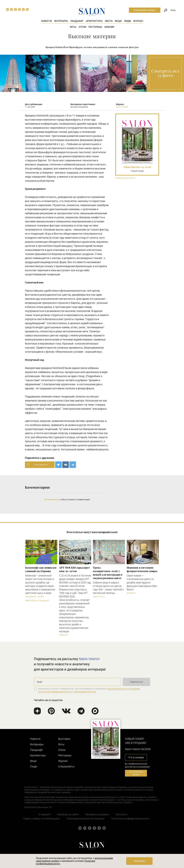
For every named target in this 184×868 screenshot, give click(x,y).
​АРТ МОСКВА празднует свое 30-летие (75, 569)
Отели (82, 27)
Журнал (138, 21)
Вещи (118, 21)
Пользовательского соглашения (123, 689)
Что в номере (136, 757)
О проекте (45, 814)
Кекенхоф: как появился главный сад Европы (41, 569)
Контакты (122, 814)
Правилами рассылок (85, 692)
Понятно (139, 861)
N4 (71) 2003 (122, 107)
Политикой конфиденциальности (55, 692)
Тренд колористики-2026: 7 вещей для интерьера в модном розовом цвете (108, 573)
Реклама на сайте (68, 814)
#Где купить (99, 597)
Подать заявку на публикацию (41, 818)
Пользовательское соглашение (85, 818)
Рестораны (95, 27)
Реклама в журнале (97, 814)
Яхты (73, 27)
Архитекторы (94, 21)
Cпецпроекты (66, 766)
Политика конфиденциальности (130, 818)
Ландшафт (77, 21)
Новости (47, 21)
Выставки (64, 739)
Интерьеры (61, 21)
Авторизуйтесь (52, 500)
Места (109, 21)
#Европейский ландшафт (37, 601)
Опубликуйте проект (145, 10)
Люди (127, 21)
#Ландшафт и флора (35, 597)
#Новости (64, 635)
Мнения (109, 27)
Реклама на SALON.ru (125, 178)
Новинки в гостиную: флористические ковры (142, 569)
